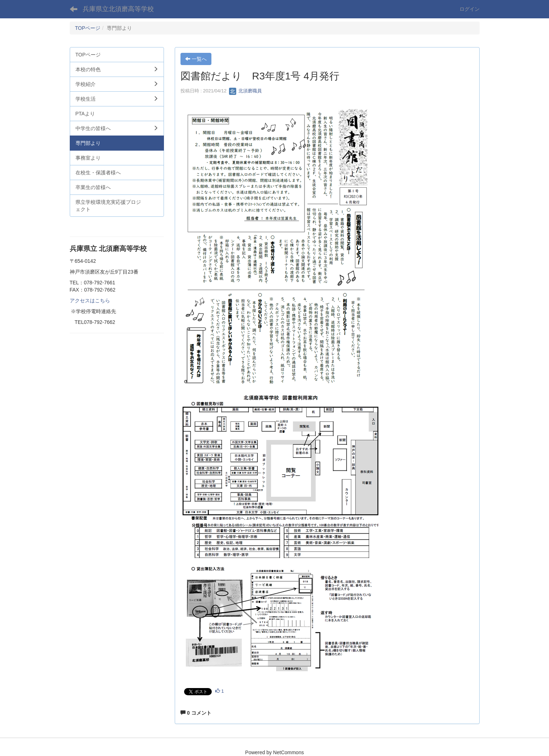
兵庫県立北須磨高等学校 (118, 9)
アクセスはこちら (90, 301)
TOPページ (88, 28)
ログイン (470, 9)
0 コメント (196, 713)
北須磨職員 (245, 91)
